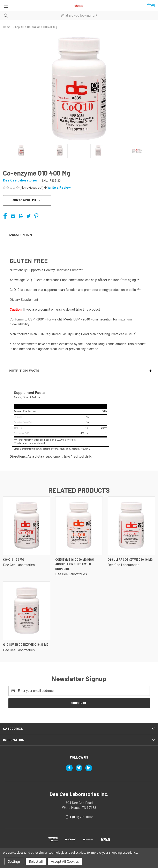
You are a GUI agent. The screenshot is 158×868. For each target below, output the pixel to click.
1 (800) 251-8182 (81, 817)
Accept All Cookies (65, 861)
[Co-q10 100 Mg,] (27, 526)
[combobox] (79, 15)
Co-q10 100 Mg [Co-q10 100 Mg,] (14, 560)
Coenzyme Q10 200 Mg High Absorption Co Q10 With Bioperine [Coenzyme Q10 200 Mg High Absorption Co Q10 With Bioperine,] (74, 564)
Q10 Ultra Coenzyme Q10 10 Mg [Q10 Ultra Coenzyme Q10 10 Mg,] (130, 560)
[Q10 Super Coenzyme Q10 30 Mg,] (27, 611)
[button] (57, 188)
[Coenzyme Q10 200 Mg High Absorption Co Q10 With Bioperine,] (79, 526)
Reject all (36, 861)
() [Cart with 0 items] (151, 5)
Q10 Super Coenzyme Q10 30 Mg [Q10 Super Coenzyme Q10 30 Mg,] (26, 645)
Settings (14, 861)
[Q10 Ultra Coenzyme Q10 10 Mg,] (131, 526)
